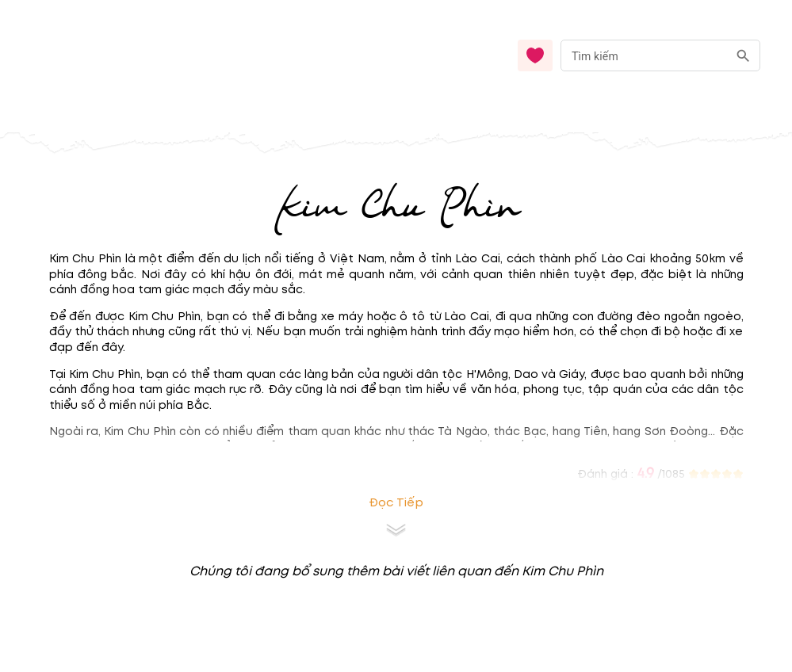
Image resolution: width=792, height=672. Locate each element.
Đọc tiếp (396, 503)
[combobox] (660, 56)
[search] (743, 56)
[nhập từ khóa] (644, 55)
